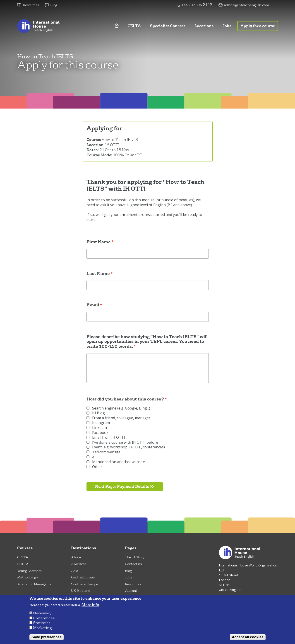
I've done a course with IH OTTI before (122, 442)
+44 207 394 (192, 5)
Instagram (98, 423)
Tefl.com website (103, 452)
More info (90, 605)
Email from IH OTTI (106, 437)
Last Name (98, 274)
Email (93, 305)
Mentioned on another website (116, 462)
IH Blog (96, 413)
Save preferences (47, 637)
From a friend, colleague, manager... (119, 418)
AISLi (94, 457)
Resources (31, 5)
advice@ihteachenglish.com (247, 5)
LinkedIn (97, 428)
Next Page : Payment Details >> (125, 487)
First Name (99, 242)
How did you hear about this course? (125, 399)
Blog (54, 5)
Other (94, 467)
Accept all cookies (248, 637)
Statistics (42, 623)
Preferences (44, 618)
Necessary (42, 613)
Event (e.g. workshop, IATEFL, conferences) (126, 447)
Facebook (97, 433)
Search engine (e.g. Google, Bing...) (118, 408)
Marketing (42, 628)
